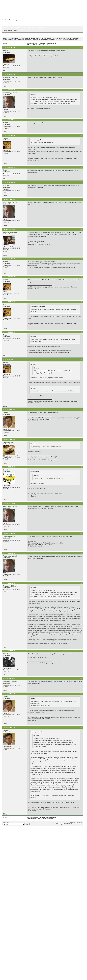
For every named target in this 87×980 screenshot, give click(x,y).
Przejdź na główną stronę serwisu (12, 20)
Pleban (5, 138)
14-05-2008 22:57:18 (9, 167)
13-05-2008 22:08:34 (9, 48)
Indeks (5, 28)
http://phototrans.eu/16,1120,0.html (38, 460)
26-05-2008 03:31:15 (9, 359)
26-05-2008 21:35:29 (9, 467)
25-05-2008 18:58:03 (9, 199)
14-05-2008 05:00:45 (9, 135)
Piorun (5, 413)
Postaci (36, 43)
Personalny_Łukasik (10, 93)
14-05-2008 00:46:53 (9, 120)
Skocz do (16, 823)
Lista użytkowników (15, 28)
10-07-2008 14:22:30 (9, 727)
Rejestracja (32, 28)
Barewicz (6, 470)
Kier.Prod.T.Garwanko (11, 232)
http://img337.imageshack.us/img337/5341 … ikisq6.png (44, 493)
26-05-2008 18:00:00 (9, 410)
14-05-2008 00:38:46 (9, 90)
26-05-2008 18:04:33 (9, 439)
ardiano (6, 51)
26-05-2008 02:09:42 (9, 277)
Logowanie (40, 28)
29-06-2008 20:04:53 (9, 583)
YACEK (5, 654)
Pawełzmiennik (8, 442)
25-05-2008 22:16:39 (9, 229)
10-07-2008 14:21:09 (9, 694)
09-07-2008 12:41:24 (9, 651)
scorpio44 (6, 185)
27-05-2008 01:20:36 (9, 503)
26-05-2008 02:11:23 (9, 302)
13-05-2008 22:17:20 (9, 75)
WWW (5, 252)
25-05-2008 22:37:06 (9, 259)
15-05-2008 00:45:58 (9, 182)
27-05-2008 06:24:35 (9, 533)
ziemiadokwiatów (9, 536)
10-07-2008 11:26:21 (9, 678)
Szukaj (24, 28)
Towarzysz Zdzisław (10, 586)
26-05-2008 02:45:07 (9, 332)
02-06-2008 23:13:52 (9, 553)
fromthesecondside (10, 78)
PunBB (80, 822)
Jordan (5, 123)
